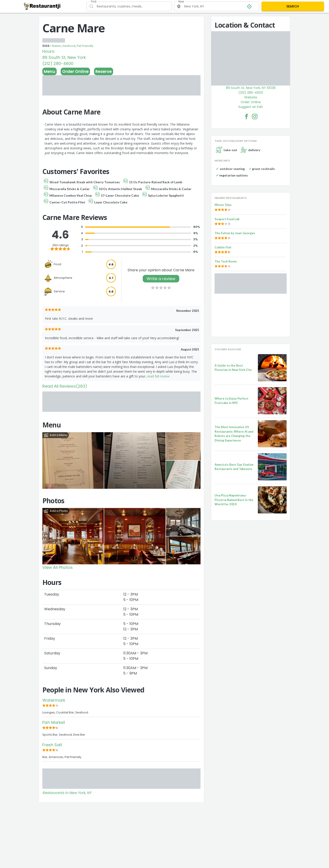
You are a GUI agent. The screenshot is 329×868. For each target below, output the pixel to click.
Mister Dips (223, 205)
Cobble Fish (223, 247)
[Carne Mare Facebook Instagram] (255, 117)
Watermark (54, 700)
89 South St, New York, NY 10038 (251, 88)
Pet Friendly (85, 46)
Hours (48, 51)
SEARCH (293, 6)
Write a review (161, 279)
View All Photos (58, 567)
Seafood (69, 46)
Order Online (75, 71)
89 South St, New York (64, 57)
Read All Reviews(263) (65, 386)
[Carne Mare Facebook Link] (247, 117)
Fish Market (54, 722)
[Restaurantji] (42, 6)
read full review (158, 376)
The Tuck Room (226, 261)
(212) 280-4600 (58, 63)
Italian (57, 46)
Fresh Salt (52, 745)
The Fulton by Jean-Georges (235, 233)
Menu (50, 71)
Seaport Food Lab (227, 219)
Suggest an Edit (251, 107)
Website (251, 97)
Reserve (104, 71)
